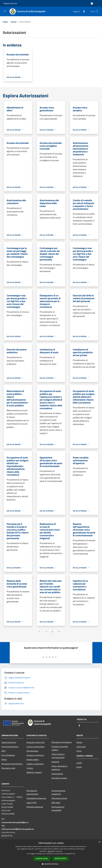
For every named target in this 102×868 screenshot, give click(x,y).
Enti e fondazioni (8, 755)
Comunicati (81, 747)
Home (5, 22)
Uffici (4, 751)
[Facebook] (83, 11)
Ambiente (55, 762)
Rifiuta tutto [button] (60, 859)
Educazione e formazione (62, 742)
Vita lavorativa (32, 751)
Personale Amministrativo (12, 764)
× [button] (99, 842)
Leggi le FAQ (31, 803)
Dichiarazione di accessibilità (58, 808)
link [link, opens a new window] (74, 854)
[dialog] (51, 854)
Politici (4, 759)
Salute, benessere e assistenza (59, 768)
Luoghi (79, 763)
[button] (51, 864)
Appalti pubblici (33, 759)
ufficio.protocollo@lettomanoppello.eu (18, 829)
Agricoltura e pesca (59, 778)
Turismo (30, 768)
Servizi (14, 22)
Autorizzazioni (57, 774)
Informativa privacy (59, 798)
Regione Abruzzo (10, 3)
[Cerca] (97, 11)
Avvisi (79, 751)
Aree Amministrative (10, 747)
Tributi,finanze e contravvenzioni (58, 756)
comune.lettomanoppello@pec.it (15, 822)
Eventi (79, 767)
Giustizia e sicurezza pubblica (60, 748)
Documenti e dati (8, 768)
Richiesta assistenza (35, 807)
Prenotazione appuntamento (32, 792)
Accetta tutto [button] (42, 859)
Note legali (56, 803)
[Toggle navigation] (5, 11)
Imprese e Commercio (35, 755)
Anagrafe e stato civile (36, 742)
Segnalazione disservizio (36, 798)
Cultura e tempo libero (36, 747)
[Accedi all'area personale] (92, 4)
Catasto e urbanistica (35, 764)
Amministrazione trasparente (58, 792)
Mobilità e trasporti (34, 772)
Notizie (79, 742)
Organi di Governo (9, 742)
